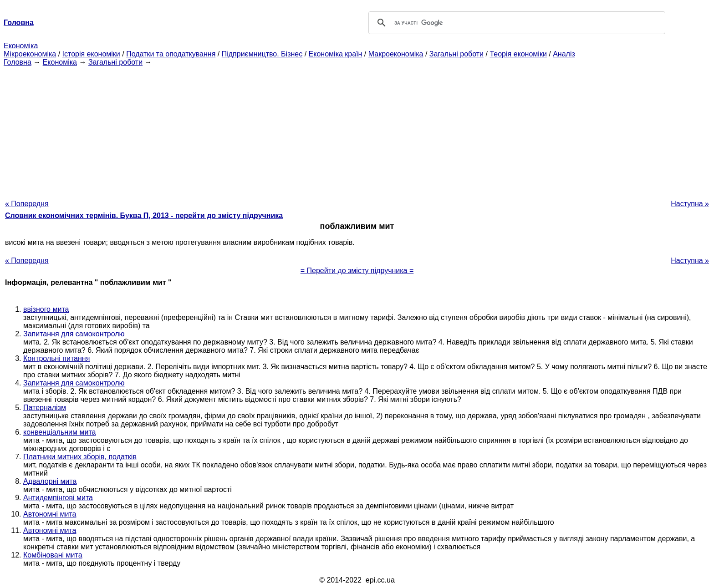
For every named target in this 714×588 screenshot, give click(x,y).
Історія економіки (91, 54)
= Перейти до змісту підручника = (357, 271)
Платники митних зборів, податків (80, 457)
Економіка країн (336, 54)
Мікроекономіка (30, 54)
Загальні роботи (456, 54)
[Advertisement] (357, 130)
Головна (18, 62)
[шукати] (515, 23)
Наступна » (690, 204)
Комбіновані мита (53, 555)
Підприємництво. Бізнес (262, 54)
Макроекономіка (396, 54)
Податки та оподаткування (171, 54)
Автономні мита (50, 514)
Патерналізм (45, 408)
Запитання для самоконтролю (74, 334)
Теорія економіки (518, 54)
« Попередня (27, 204)
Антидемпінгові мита (58, 498)
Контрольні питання (56, 358)
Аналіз (564, 54)
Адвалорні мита (50, 481)
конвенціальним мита (59, 432)
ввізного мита (46, 309)
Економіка (21, 46)
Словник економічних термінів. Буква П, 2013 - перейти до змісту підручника (144, 215)
